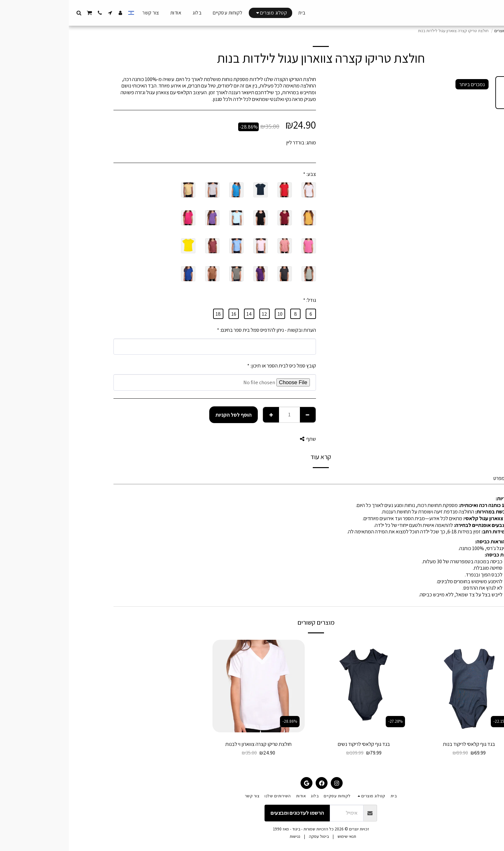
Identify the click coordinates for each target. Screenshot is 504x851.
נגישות (226, 836)
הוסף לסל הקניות (165, 415)
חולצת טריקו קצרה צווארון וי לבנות (190, 744)
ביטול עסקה (250, 836)
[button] (41, 13)
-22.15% (432, 721)
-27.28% (327, 721)
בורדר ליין (226, 142)
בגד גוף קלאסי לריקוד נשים (295, 744)
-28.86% (221, 721)
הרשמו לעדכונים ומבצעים (229, 813)
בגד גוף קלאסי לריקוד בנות (400, 744)
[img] (401, 686)
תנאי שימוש (278, 836)
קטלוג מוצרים (437, 31)
